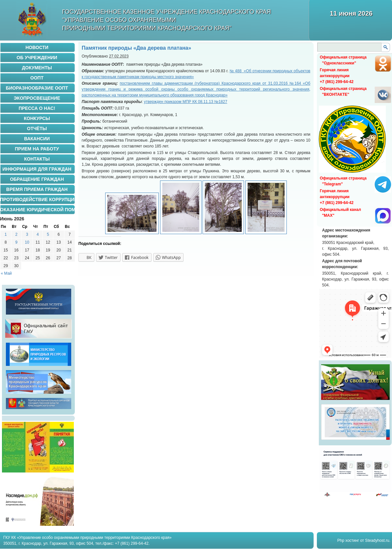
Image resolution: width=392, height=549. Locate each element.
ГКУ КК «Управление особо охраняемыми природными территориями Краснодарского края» (87, 538)
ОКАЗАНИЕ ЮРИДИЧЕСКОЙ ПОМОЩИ (38, 210)
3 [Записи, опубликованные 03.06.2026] (27, 234)
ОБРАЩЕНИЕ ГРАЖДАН (37, 179)
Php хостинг (348, 540)
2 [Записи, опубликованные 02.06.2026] (16, 234)
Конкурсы (37, 118)
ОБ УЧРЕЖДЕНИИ (37, 58)
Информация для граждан (37, 169)
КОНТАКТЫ (37, 159)
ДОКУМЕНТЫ (37, 68)
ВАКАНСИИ (37, 139)
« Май (7, 273)
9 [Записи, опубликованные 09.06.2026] (16, 242)
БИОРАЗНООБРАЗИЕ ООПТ (37, 88)
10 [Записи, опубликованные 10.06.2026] (27, 242)
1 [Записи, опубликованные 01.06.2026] (6, 234)
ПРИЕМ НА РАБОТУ (37, 149)
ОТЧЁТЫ (37, 129)
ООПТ (37, 78)
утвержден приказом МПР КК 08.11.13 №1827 (185, 102)
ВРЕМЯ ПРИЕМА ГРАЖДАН (37, 189)
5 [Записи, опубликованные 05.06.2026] (48, 234)
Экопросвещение (37, 98)
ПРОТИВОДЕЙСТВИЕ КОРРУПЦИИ (38, 199)
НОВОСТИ (37, 47)
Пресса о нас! (37, 108)
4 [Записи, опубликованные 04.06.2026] (38, 234)
